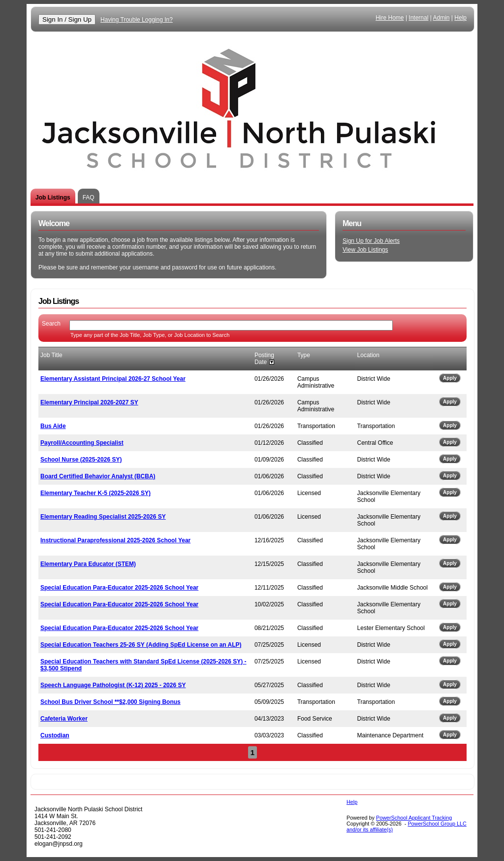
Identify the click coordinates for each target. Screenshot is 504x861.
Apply (450, 378)
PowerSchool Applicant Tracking (414, 818)
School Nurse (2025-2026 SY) (81, 460)
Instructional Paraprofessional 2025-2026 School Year (115, 540)
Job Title (51, 355)
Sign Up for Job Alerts (371, 241)
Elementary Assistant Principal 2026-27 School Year (113, 379)
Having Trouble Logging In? (137, 20)
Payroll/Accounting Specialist (82, 443)
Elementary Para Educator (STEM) (88, 564)
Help (460, 18)
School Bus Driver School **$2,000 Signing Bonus (110, 702)
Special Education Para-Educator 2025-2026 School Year (119, 588)
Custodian (55, 735)
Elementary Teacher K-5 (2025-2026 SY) (95, 493)
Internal (418, 18)
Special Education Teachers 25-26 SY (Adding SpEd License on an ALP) (141, 645)
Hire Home (390, 18)
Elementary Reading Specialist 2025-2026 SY (103, 517)
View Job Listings (365, 250)
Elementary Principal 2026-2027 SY (89, 402)
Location (368, 355)
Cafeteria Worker (64, 719)
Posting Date (264, 359)
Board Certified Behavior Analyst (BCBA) (98, 476)
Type (304, 355)
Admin (441, 18)
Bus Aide (53, 426)
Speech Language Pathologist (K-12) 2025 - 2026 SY (113, 685)
